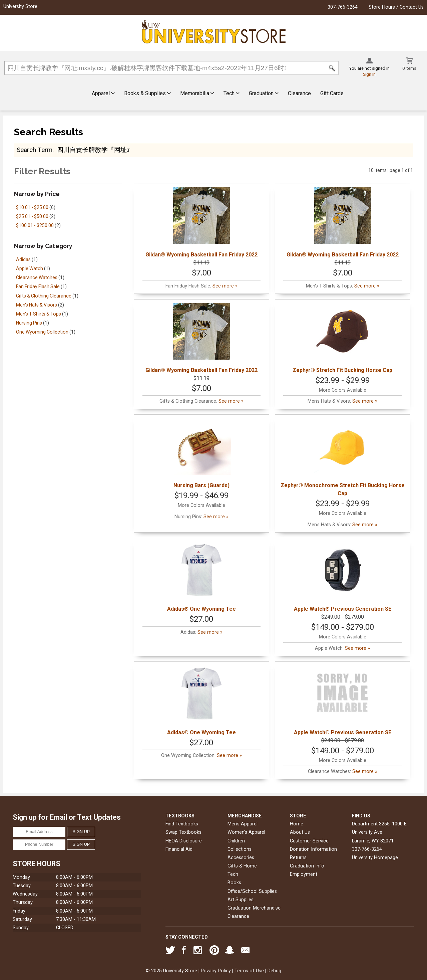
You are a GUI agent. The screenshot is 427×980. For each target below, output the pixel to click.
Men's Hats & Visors (37, 305)
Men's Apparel (243, 824)
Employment (304, 874)
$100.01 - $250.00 (35, 225)
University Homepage (375, 858)
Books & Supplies (147, 93)
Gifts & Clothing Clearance (44, 296)
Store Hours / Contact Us (396, 7)
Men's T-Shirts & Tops (39, 314)
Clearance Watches (37, 277)
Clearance (299, 93)
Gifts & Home (242, 866)
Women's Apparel (246, 832)
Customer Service (309, 841)
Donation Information (313, 849)
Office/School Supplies (252, 891)
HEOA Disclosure (184, 841)
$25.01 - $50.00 (32, 216)
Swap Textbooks (183, 832)
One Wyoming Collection (42, 332)
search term (35, 150)
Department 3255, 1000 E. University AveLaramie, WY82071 (380, 832)
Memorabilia (197, 93)
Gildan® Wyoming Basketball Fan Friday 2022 (201, 223)
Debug (274, 971)
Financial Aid (179, 849)
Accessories (241, 858)
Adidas (23, 259)
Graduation (264, 93)
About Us (300, 832)
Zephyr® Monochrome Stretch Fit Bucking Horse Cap (343, 457)
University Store (20, 7)
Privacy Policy (216, 971)
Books (234, 883)
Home (297, 824)
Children (236, 841)
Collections (240, 849)
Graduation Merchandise (254, 908)
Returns (298, 858)
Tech (232, 93)
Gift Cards (332, 93)
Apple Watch (30, 268)
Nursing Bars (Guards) (201, 453)
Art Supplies (241, 900)
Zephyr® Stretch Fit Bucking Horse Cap (342, 338)
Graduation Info (307, 866)
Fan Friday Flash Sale (38, 286)
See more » (225, 286)
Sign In (369, 74)
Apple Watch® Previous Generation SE (343, 577)
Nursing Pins (29, 323)
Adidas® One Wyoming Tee (201, 577)
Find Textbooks (182, 824)
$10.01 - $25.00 (32, 207)
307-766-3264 (343, 7)
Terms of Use (249, 971)
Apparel (103, 93)
